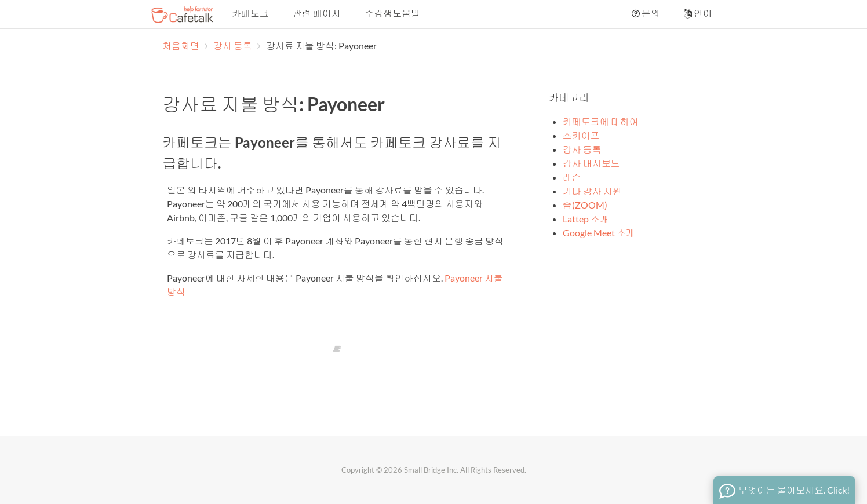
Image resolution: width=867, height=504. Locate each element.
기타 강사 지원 (592, 191)
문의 (645, 13)
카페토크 (249, 13)
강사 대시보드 (591, 163)
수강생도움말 (391, 13)
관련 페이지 (316, 13)
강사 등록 (234, 45)
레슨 (572, 177)
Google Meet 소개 (599, 233)
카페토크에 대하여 (601, 121)
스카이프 (581, 135)
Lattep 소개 (586, 219)
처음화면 (181, 45)
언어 (697, 13)
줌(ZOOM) (585, 205)
